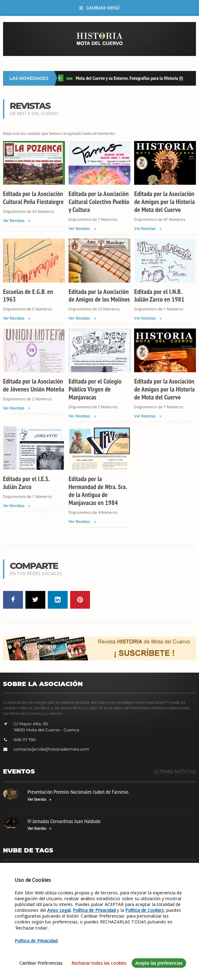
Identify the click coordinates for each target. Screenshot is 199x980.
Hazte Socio (92, 870)
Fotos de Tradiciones (23, 870)
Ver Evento (39, 800)
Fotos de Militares (21, 880)
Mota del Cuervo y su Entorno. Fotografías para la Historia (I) (131, 78)
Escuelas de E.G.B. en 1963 (28, 295)
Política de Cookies (145, 939)
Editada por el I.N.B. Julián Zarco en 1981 (159, 295)
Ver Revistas (17, 221)
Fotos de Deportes (62, 870)
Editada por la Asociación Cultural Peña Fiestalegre (33, 198)
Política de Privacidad (94, 939)
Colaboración (175, 870)
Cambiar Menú (100, 8)
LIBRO (59, 78)
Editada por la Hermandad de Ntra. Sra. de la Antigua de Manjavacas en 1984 (98, 491)
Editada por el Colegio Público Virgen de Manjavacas (95, 389)
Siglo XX (68, 880)
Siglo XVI (49, 880)
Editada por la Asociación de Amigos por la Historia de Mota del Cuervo (164, 202)
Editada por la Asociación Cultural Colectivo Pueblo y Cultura (99, 202)
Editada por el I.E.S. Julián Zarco (26, 483)
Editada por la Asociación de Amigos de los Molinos (99, 295)
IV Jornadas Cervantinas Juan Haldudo (64, 821)
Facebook (149, 870)
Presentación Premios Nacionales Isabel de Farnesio (78, 792)
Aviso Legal (59, 939)
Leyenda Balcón (121, 870)
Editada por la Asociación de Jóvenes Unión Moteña (34, 385)
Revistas (88, 880)
